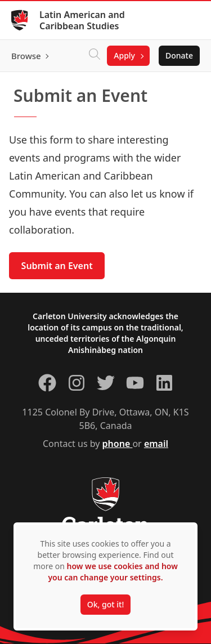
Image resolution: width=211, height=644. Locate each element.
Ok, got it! (105, 604)
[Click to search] (95, 56)
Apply (124, 55)
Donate (179, 55)
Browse (26, 56)
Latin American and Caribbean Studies (82, 20)
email (156, 444)
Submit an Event (57, 266)
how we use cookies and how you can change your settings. (113, 572)
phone (118, 444)
